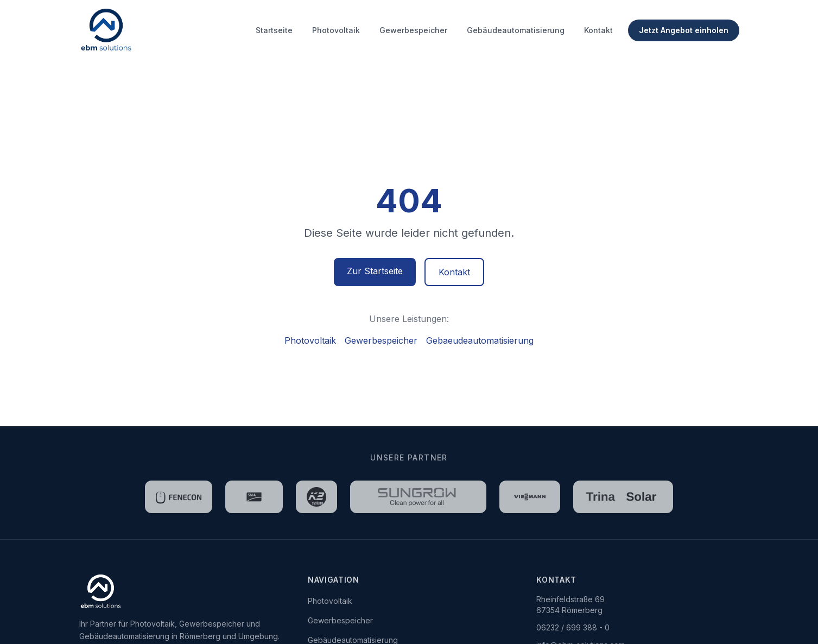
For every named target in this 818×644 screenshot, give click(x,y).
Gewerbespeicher (413, 30)
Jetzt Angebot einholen (684, 30)
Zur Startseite (375, 271)
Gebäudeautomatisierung (516, 30)
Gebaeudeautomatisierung (480, 340)
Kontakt (598, 30)
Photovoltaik (336, 30)
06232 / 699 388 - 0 (573, 627)
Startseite (274, 30)
